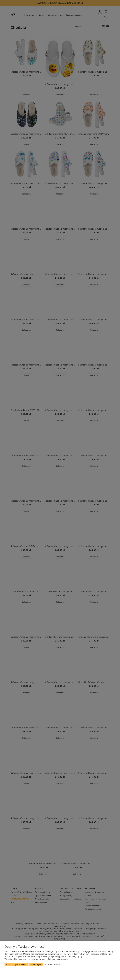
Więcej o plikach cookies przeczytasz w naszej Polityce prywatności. (36, 959)
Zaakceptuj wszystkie (53, 965)
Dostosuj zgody (36, 965)
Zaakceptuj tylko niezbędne (16, 965)
